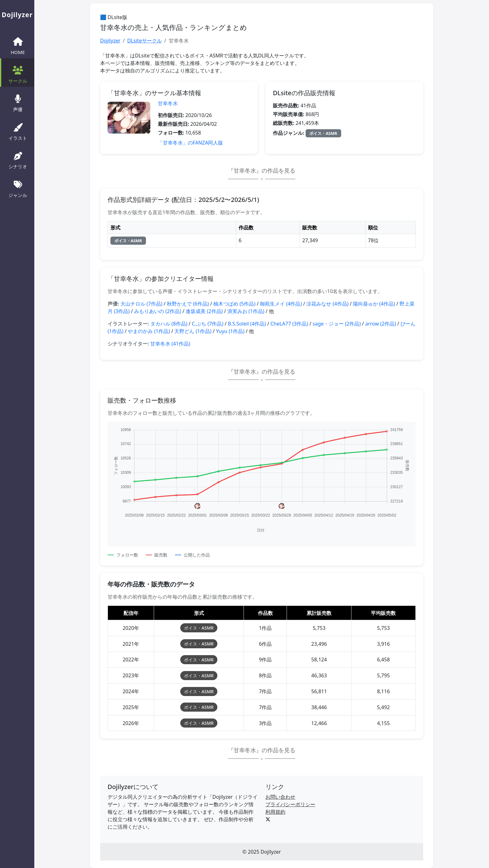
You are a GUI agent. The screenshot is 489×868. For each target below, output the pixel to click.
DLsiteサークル (145, 41)
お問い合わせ (280, 797)
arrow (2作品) (381, 324)
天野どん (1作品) (193, 331)
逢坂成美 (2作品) (204, 311)
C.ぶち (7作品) (208, 324)
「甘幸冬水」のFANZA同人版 (191, 143)
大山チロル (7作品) (141, 304)
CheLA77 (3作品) (289, 324)
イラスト (18, 131)
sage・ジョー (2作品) (336, 324)
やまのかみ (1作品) (149, 331)
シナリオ (18, 160)
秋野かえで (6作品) (188, 304)
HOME (18, 45)
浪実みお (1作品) (246, 311)
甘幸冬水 (168, 103)
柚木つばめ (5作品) (234, 304)
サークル (18, 74)
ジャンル (18, 188)
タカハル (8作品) (169, 324)
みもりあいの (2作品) (158, 311)
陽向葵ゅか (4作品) (374, 304)
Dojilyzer (110, 41)
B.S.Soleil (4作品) (247, 324)
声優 (18, 102)
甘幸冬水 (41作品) (170, 344)
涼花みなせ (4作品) (327, 304)
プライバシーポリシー (290, 804)
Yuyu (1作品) (230, 331)
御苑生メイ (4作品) (281, 304)
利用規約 (275, 812)
